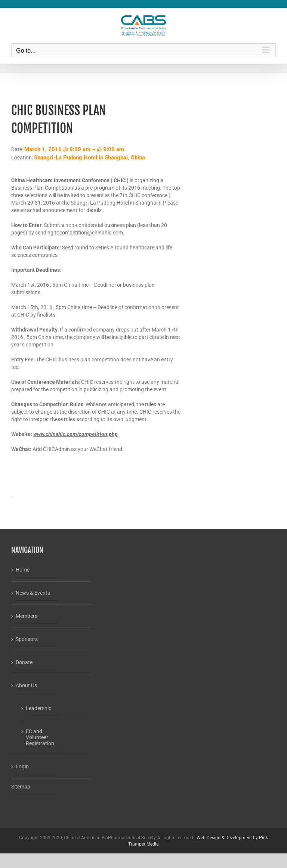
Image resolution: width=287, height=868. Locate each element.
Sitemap (21, 787)
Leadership (39, 708)
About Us (26, 685)
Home (23, 570)
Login (22, 766)
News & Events (33, 593)
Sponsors (27, 639)
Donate (24, 662)
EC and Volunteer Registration (40, 737)
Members (27, 616)
